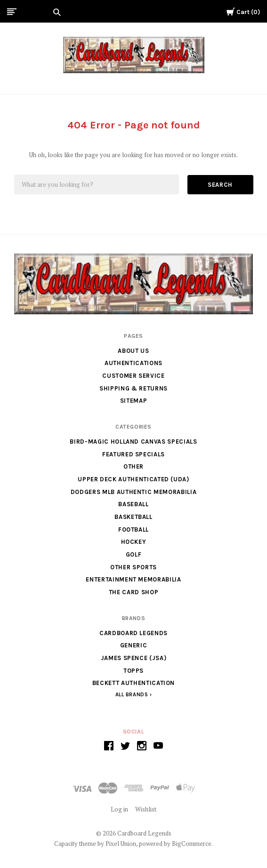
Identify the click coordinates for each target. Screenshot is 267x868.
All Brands (132, 695)
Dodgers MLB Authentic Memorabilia (133, 492)
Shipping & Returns (133, 388)
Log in (119, 809)
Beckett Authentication (133, 683)
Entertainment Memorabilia (133, 579)
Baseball (133, 504)
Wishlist (146, 809)
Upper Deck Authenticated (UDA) (133, 479)
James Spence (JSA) (134, 658)
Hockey (134, 542)
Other (133, 466)
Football (133, 530)
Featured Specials (133, 454)
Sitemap (134, 401)
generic (134, 645)
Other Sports (133, 567)
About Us (133, 351)
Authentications (133, 363)
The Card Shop (133, 592)
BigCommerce (192, 844)
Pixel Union (121, 844)
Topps (133, 671)
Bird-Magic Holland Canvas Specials (133, 442)
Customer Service (133, 376)
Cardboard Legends (133, 633)
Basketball (133, 517)
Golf (134, 554)
